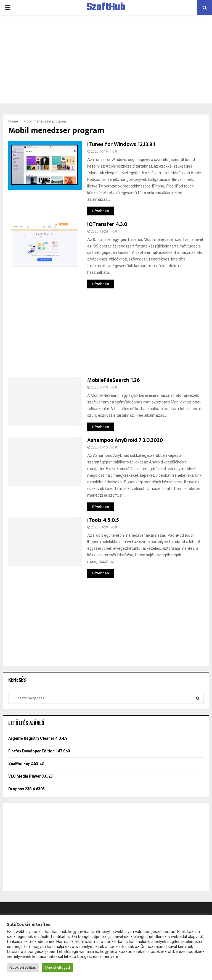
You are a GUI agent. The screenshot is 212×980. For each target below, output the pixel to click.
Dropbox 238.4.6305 (26, 789)
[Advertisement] (106, 59)
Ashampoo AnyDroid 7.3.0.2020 (125, 440)
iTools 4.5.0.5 (103, 520)
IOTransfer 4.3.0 (107, 224)
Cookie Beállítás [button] (23, 967)
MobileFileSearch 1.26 (113, 380)
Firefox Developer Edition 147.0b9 (39, 751)
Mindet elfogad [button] (58, 967)
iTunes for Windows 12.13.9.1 (121, 144)
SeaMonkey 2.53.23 (26, 763)
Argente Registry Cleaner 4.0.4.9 (38, 738)
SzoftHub (106, 7)
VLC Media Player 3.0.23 (31, 776)
